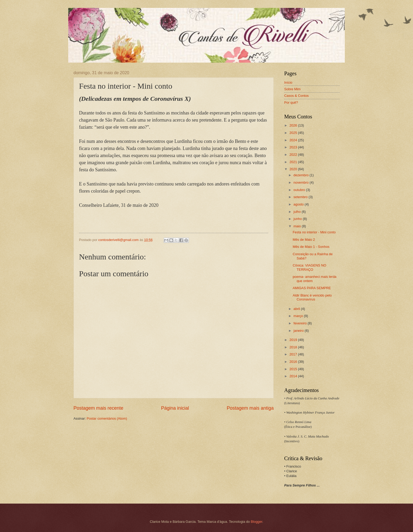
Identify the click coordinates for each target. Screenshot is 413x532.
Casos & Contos (296, 96)
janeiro (299, 331)
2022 (294, 155)
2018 (294, 347)
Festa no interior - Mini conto (314, 232)
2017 (294, 354)
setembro (301, 197)
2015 (294, 369)
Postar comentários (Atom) (107, 418)
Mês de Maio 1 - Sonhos (311, 247)
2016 (294, 362)
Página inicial (175, 408)
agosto (299, 204)
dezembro (301, 175)
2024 (294, 140)
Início (288, 82)
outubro (300, 190)
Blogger (257, 522)
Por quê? (291, 102)
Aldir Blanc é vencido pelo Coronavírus (312, 297)
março (299, 316)
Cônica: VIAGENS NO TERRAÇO (309, 267)
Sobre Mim (292, 89)
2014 (294, 376)
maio (298, 226)
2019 (294, 340)
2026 (294, 125)
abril (297, 309)
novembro (301, 182)
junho (298, 219)
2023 (294, 147)
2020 (294, 169)
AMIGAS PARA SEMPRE (312, 288)
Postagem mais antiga (250, 408)
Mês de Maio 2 (304, 240)
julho (298, 212)
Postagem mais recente (98, 408)
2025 (294, 133)
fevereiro (301, 323)
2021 (294, 162)
